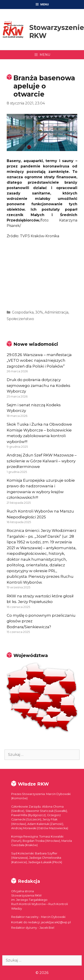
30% (39, 312)
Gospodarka (23, 312)
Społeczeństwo (20, 319)
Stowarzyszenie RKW (57, 32)
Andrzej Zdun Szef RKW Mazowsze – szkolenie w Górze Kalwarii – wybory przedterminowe (42, 461)
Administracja (56, 312)
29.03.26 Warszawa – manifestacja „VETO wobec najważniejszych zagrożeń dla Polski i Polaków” (39, 360)
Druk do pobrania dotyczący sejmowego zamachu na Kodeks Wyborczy (39, 385)
